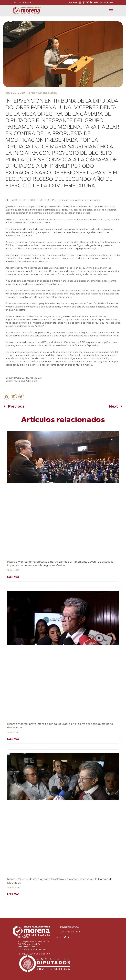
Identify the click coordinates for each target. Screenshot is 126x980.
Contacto (73, 2)
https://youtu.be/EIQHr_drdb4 (22, 381)
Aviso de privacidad (103, 2)
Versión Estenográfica (42, 93)
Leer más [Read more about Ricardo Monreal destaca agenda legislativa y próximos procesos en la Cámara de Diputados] (13, 894)
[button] (7, 397)
